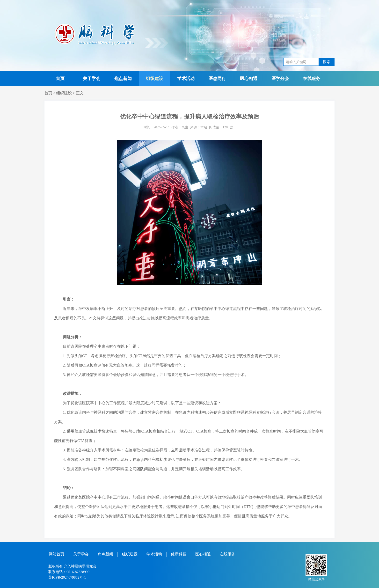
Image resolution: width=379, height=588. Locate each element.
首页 (60, 79)
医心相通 (249, 79)
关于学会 (92, 79)
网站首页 (57, 554)
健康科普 (179, 554)
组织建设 (154, 79)
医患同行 (217, 79)
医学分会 (280, 79)
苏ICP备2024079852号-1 (67, 577)
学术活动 (186, 79)
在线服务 (312, 79)
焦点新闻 (123, 79)
